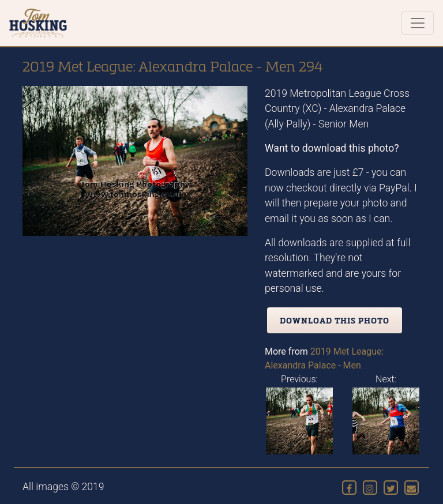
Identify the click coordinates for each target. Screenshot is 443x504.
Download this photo (335, 320)
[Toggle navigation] (418, 23)
